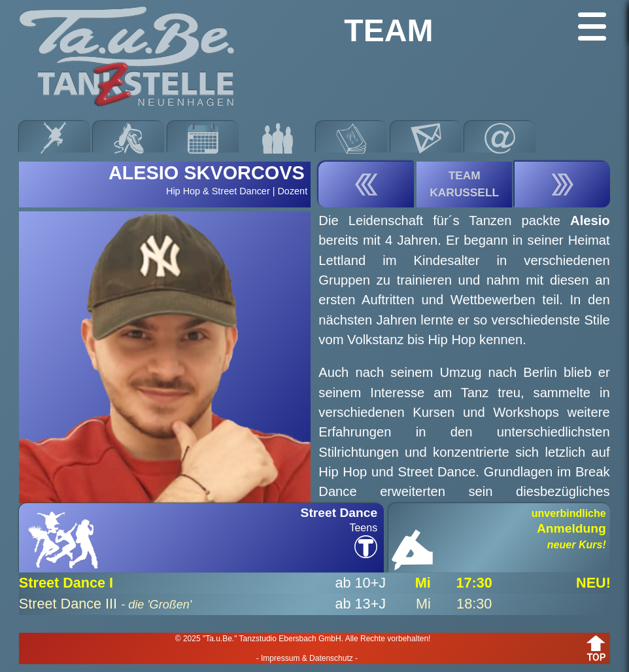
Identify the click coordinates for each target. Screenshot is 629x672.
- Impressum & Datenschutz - (307, 658)
